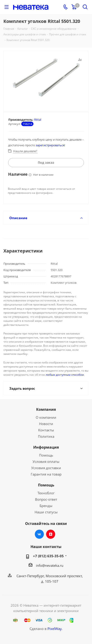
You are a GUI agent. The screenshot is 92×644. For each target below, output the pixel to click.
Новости (46, 424)
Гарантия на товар (46, 474)
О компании (46, 417)
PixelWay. (55, 629)
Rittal (38, 120)
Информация (46, 447)
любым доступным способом (65, 375)
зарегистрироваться (50, 145)
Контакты (46, 430)
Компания (46, 409)
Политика (46, 436)
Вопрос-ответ (46, 499)
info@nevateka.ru (50, 565)
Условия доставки (46, 468)
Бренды (46, 506)
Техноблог (46, 493)
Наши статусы (46, 512)
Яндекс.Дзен (51, 534)
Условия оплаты (46, 461)
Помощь (46, 455)
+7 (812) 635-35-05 (48, 556)
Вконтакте (39, 534)
